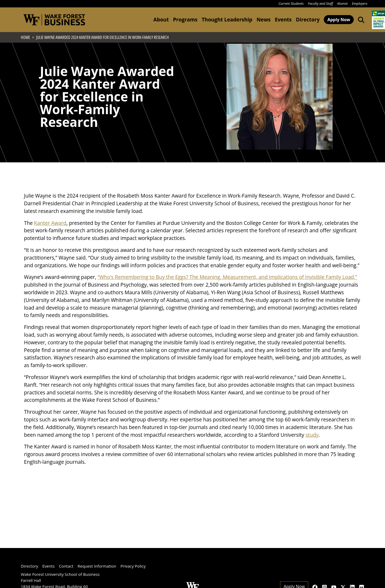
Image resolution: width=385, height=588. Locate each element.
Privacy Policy (133, 566)
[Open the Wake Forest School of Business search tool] (360, 20)
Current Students (291, 3)
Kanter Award (50, 234)
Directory (308, 19)
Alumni (343, 3)
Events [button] (283, 19)
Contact (66, 566)
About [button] (161, 19)
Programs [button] (185, 19)
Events (49, 566)
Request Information (97, 566)
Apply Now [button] (339, 20)
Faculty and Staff (320, 3)
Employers (360, 3)
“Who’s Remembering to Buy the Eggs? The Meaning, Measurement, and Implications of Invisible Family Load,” (227, 289)
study (312, 446)
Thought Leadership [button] (227, 19)
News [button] (264, 19)
